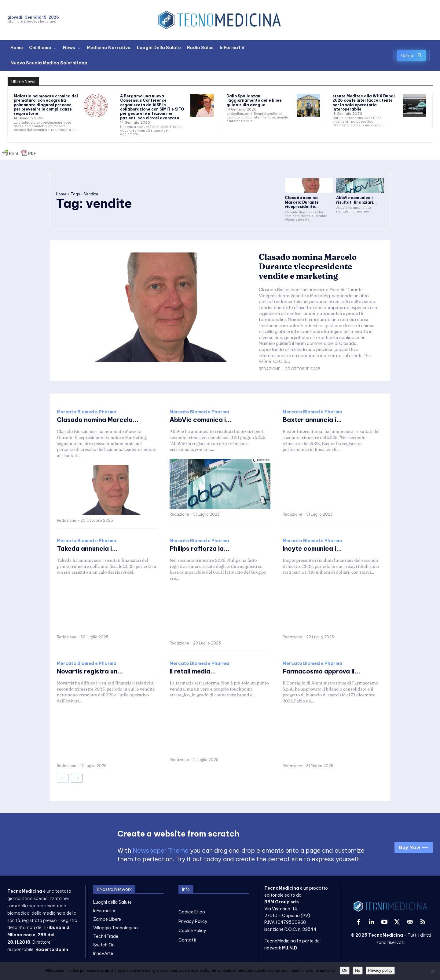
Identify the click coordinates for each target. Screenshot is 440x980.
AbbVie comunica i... (201, 420)
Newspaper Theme (161, 850)
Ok (345, 970)
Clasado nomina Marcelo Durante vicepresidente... (302, 202)
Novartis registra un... (90, 671)
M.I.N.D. (290, 948)
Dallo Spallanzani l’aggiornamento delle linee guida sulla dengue (254, 100)
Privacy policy (380, 970)
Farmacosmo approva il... (321, 671)
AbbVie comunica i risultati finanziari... (356, 200)
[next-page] (77, 778)
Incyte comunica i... (312, 548)
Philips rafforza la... (200, 548)
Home (61, 194)
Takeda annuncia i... (87, 548)
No (358, 970)
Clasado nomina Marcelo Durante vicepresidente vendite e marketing (308, 267)
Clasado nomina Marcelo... (98, 420)
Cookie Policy (192, 931)
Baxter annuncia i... (312, 420)
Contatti (187, 940)
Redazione (269, 369)
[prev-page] (63, 778)
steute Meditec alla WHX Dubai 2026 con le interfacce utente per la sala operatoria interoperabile (364, 103)
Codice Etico (192, 912)
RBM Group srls (282, 902)
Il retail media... (193, 671)
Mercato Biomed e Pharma (87, 412)
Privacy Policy (193, 921)
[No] (432, 971)
